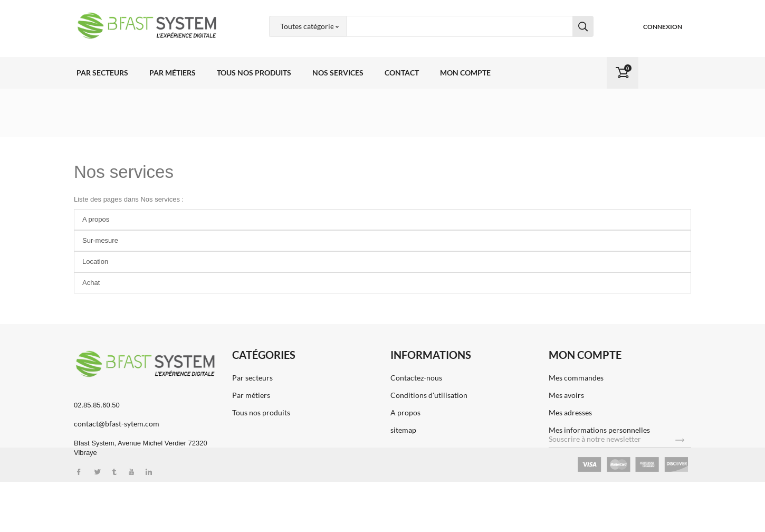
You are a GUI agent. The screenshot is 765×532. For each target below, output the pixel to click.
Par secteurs (102, 73)
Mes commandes (576, 378)
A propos (96, 219)
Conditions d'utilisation (429, 395)
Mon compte (465, 73)
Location (95, 262)
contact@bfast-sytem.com (117, 424)
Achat (91, 283)
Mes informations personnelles (599, 430)
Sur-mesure (100, 240)
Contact (402, 73)
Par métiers (173, 73)
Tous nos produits (254, 73)
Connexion (663, 27)
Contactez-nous (416, 378)
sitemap (403, 430)
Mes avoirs (566, 395)
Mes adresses (570, 412)
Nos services (338, 73)
